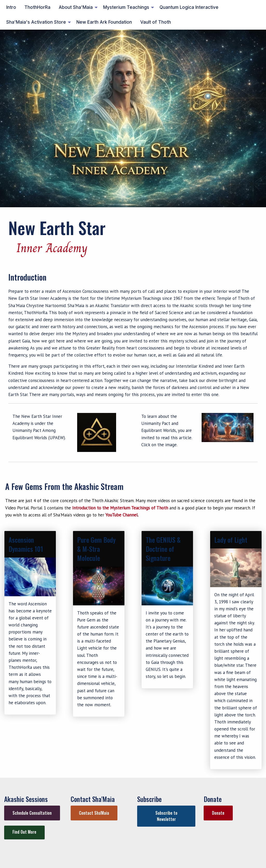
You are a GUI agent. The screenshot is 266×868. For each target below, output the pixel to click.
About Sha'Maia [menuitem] (76, 7)
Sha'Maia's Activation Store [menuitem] (36, 22)
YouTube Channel (122, 515)
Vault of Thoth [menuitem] (156, 22)
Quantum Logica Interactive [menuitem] (189, 7)
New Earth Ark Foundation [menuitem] (104, 22)
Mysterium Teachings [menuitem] (126, 7)
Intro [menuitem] (11, 7)
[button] (32, 813)
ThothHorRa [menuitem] (37, 7)
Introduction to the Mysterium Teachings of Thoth (120, 508)
